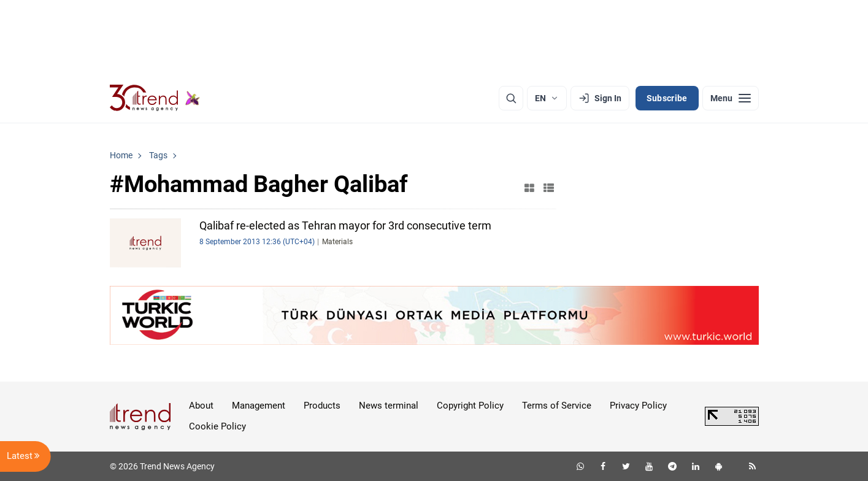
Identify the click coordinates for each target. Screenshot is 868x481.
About (201, 406)
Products (322, 406)
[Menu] (731, 98)
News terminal (389, 406)
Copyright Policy (470, 406)
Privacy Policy (638, 406)
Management (259, 406)
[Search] (511, 98)
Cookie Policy (217, 426)
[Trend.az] (155, 98)
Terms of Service (557, 406)
